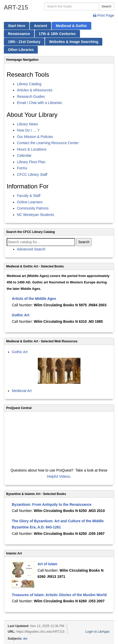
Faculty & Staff (29, 196)
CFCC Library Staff (32, 175)
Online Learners (30, 202)
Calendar (24, 155)
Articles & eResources (35, 90)
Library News (28, 124)
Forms (22, 168)
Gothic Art (20, 352)
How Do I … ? (28, 130)
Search (106, 6)
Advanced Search (31, 249)
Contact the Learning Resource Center (48, 143)
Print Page (104, 15)
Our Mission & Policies (35, 137)
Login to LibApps (97, 632)
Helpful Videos (59, 476)
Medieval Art (22, 391)
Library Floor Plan (31, 162)
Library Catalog (29, 84)
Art (25, 639)
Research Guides (31, 97)
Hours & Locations (32, 149)
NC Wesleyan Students (35, 215)
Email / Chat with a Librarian (39, 103)
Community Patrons (33, 208)
